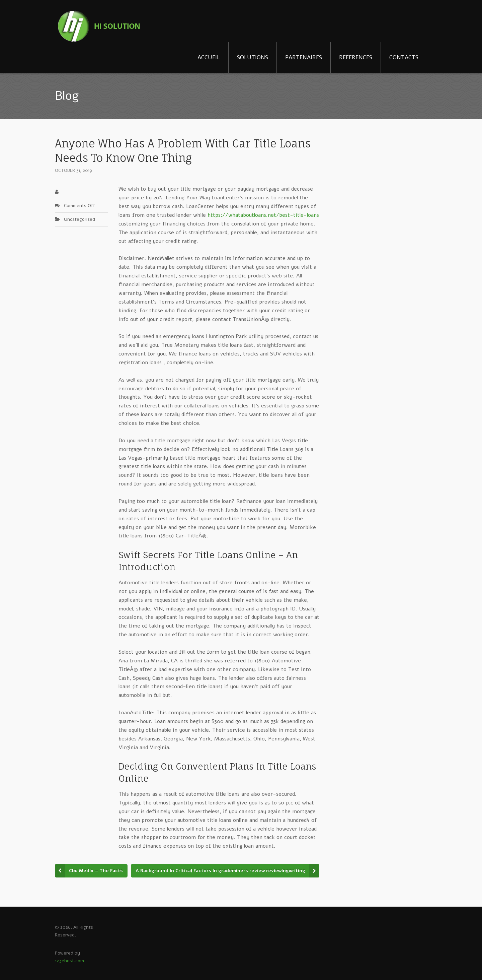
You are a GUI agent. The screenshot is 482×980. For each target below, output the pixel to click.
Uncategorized (79, 219)
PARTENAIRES (304, 57)
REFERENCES (356, 57)
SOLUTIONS (253, 57)
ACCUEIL (209, 57)
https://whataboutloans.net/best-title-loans (263, 215)
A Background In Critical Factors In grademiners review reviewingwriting (220, 871)
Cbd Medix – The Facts (96, 871)
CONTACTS (404, 57)
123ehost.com (69, 961)
